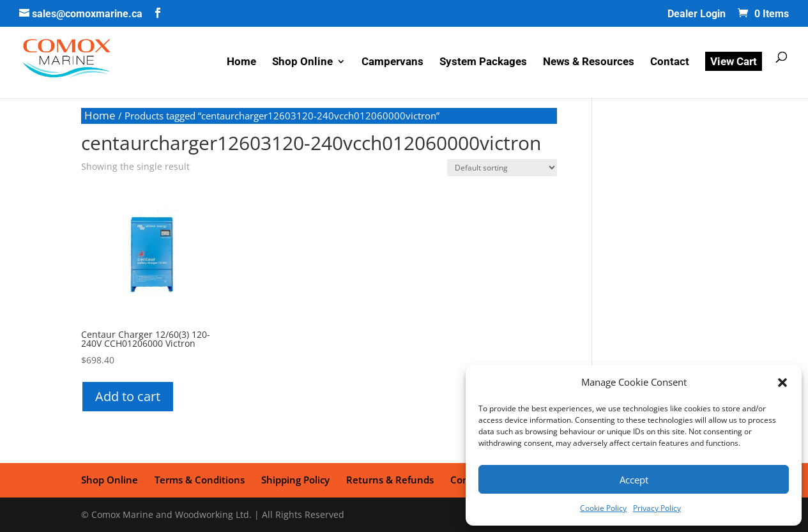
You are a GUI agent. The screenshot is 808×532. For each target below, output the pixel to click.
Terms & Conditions (200, 480)
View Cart (734, 61)
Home (241, 62)
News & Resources (589, 62)
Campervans (393, 62)
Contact (670, 62)
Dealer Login (697, 14)
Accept (634, 480)
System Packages (483, 62)
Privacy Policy (657, 508)
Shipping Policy (295, 480)
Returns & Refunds (390, 480)
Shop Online (302, 62)
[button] (782, 383)
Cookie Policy (603, 508)
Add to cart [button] (128, 396)
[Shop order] (502, 168)
